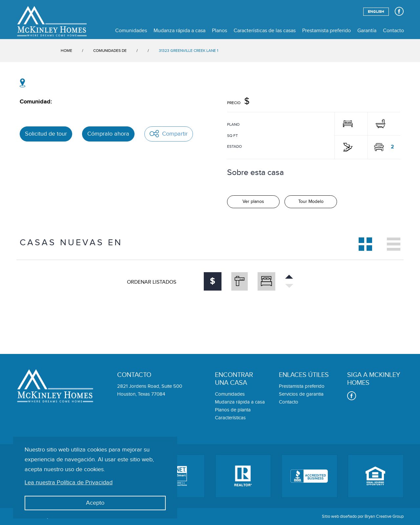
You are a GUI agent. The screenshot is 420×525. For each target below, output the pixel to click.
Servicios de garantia (301, 394)
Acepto (95, 503)
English (376, 12)
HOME (66, 51)
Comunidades (131, 31)
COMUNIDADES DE (110, 51)
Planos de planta (233, 410)
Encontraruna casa (234, 379)
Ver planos (253, 202)
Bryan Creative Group (384, 516)
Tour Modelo (311, 202)
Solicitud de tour (46, 134)
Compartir (169, 134)
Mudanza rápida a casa (179, 31)
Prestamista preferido (326, 31)
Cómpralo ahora (108, 134)
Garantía (367, 31)
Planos (220, 31)
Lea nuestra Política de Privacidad (69, 482)
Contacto (393, 31)
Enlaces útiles (304, 375)
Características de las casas (265, 31)
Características (230, 418)
